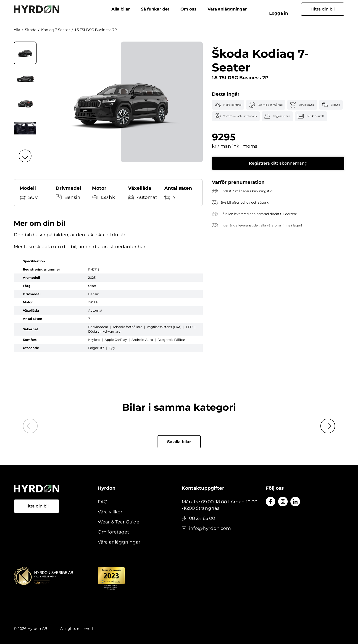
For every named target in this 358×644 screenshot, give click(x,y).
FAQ (103, 502)
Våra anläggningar (227, 9)
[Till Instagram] (283, 502)
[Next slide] (25, 156)
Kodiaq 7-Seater (55, 30)
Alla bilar (121, 9)
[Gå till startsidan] (37, 9)
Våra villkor (110, 512)
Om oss (188, 9)
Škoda (31, 30)
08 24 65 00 (202, 518)
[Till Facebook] (271, 502)
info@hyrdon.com (210, 528)
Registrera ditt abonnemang (278, 163)
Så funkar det (155, 9)
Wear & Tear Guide (118, 522)
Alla (17, 30)
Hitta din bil (323, 9)
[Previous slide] (30, 426)
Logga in (284, 9)
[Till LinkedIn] (295, 502)
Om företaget (113, 532)
